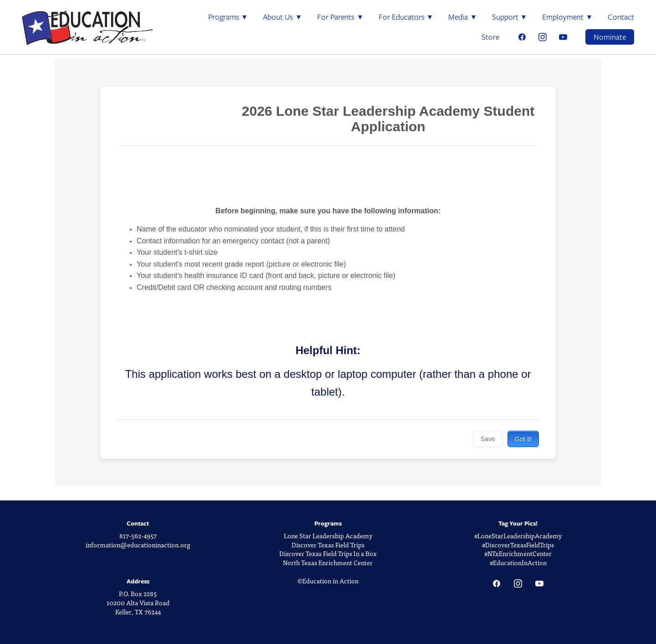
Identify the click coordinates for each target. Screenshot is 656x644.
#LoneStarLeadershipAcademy (518, 536)
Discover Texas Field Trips (328, 545)
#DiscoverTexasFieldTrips (518, 545)
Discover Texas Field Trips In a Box (328, 554)
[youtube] (563, 37)
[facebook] (522, 37)
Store (490, 37)
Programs (228, 17)
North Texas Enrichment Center (328, 563)
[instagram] (542, 37)
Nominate (610, 37)
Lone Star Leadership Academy (328, 536)
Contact (621, 17)
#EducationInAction (518, 563)
